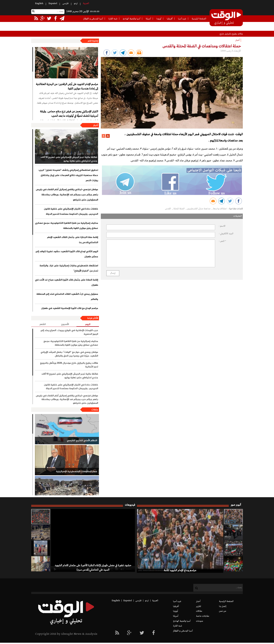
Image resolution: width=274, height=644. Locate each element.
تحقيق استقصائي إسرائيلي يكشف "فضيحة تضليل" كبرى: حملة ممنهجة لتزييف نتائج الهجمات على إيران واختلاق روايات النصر (68, 175)
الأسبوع (65, 324)
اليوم (88, 324)
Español (53, 4)
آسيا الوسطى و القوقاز (93, 19)
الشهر (43, 324)
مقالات (199, 611)
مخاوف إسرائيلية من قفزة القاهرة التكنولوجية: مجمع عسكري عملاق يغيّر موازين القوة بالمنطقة (67, 226)
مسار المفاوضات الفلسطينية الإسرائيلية (77, 472)
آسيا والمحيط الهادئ (132, 19)
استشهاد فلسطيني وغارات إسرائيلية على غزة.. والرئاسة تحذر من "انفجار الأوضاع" (69, 268)
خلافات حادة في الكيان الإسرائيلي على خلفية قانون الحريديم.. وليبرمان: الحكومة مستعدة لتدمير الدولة (71, 212)
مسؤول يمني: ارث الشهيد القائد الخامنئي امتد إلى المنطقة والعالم (67, 297)
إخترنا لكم (93, 41)
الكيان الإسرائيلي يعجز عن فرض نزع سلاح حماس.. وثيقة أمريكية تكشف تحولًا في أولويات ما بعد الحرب (69, 114)
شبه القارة (113, 19)
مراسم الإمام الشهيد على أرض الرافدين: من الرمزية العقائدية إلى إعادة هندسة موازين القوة (67, 86)
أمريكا (148, 19)
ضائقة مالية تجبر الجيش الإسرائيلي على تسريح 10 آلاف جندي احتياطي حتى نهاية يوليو (69, 159)
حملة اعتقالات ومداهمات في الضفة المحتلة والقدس (202, 46)
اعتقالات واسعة (220, 209)
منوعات (200, 621)
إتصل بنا (223, 606)
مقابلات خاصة (203, 616)
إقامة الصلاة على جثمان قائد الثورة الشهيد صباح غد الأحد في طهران (66, 283)
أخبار (96, 125)
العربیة (86, 4)
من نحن (223, 611)
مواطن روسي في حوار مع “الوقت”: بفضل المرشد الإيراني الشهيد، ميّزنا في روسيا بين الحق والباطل (69, 354)
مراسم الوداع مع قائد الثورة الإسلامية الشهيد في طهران (70, 308)
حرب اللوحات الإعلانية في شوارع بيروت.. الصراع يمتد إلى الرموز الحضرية (69, 332)
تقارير (199, 606)
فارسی (65, 4)
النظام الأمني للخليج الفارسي (82, 441)
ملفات (95, 410)
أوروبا (159, 19)
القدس (168, 209)
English (39, 4)
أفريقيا (170, 19)
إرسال (113, 273)
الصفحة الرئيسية (199, 19)
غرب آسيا (182, 19)
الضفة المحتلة (179, 209)
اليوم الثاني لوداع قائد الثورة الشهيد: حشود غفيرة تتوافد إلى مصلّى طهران (67, 254)
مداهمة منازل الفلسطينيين (199, 209)
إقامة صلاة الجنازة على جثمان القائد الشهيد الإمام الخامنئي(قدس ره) (73, 240)
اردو (76, 4)
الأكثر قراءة (93, 318)
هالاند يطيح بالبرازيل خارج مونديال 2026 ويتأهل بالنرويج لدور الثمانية (69, 365)
